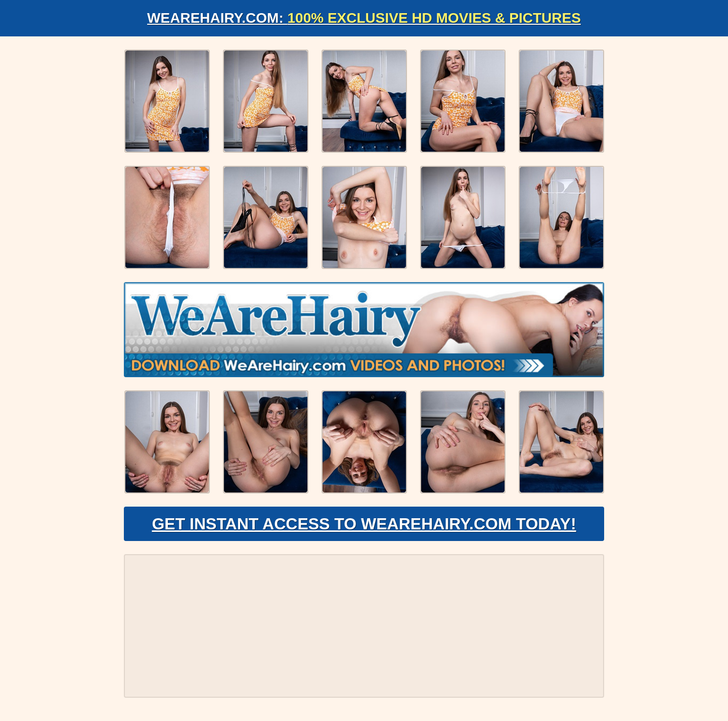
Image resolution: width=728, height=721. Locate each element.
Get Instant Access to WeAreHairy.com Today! (364, 524)
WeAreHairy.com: (364, 18)
